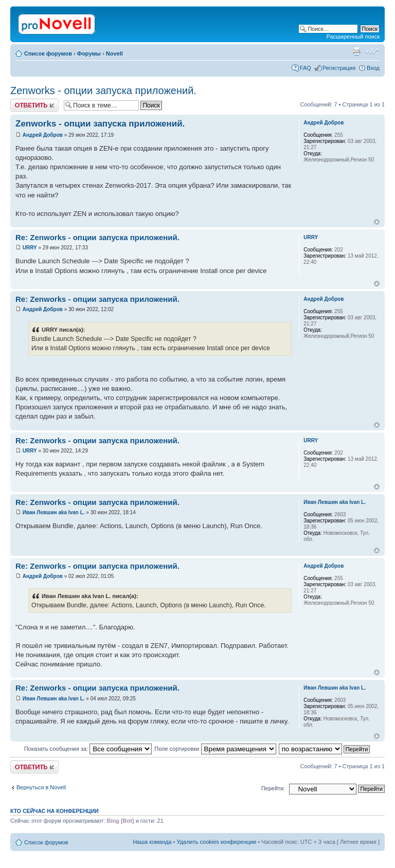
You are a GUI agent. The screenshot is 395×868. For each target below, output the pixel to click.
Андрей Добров (43, 135)
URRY (30, 248)
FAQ (306, 68)
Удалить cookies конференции (217, 842)
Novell (114, 53)
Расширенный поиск (353, 37)
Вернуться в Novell (41, 787)
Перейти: (273, 788)
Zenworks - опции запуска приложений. (103, 91)
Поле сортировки (215, 749)
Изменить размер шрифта (372, 51)
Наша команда (152, 842)
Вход (373, 68)
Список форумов (48, 53)
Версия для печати (356, 51)
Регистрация (339, 68)
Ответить (34, 105)
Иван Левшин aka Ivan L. (54, 512)
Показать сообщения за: (88, 749)
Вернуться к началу (377, 222)
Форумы (89, 53)
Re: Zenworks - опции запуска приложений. (97, 237)
